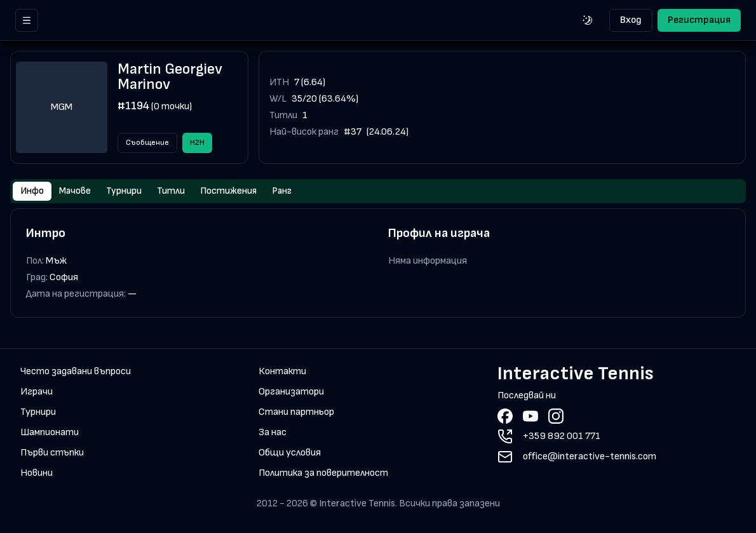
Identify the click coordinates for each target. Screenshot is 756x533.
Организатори (291, 393)
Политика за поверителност (323, 474)
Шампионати (50, 434)
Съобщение (147, 143)
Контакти (282, 373)
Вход (631, 20)
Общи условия (290, 454)
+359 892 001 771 (562, 437)
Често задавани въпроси (76, 373)
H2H (197, 143)
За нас (273, 434)
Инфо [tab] (32, 192)
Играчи (37, 393)
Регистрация (699, 20)
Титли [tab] (179, 192)
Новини (37, 474)
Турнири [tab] (128, 192)
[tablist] (378, 192)
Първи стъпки (52, 454)
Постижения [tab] (239, 192)
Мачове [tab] (77, 192)
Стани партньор (296, 413)
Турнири (38, 413)
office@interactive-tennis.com (590, 458)
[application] (574, 107)
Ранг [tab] (295, 192)
